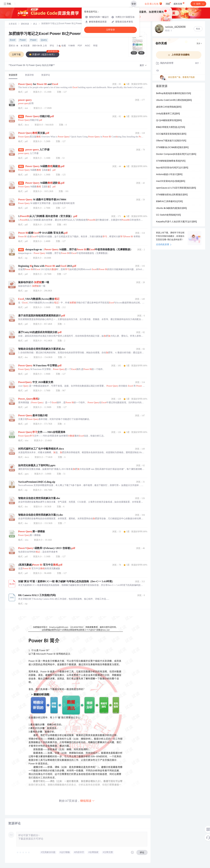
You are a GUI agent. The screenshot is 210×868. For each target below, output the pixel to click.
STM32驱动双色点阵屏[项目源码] (172, 195)
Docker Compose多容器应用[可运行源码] (176, 154)
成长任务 (179, 3)
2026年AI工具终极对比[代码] (169, 202)
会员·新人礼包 (153, 3)
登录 (134, 4)
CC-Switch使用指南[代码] (168, 215)
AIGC (88, 46)
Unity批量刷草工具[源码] (168, 114)
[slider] (23, 852)
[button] (143, 66)
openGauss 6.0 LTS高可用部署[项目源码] (176, 188)
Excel (13, 40)
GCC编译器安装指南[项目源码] (171, 134)
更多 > (199, 44)
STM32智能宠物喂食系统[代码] (171, 161)
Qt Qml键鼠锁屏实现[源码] (169, 121)
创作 (198, 4)
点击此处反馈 (164, 245)
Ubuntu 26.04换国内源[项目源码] (171, 208)
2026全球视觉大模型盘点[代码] (171, 127)
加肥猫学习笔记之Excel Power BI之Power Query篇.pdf (56, 34)
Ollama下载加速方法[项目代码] (171, 141)
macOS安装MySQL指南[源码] (171, 181)
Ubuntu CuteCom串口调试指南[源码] (174, 100)
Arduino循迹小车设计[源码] (169, 175)
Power (23, 40)
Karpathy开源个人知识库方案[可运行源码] (176, 222)
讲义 (35, 24)
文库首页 (13, 24)
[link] (13, 24)
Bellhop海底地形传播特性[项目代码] (173, 94)
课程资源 (25, 24)
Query (44, 40)
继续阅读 (87, 801)
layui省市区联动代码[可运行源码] (172, 168)
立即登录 (110, 30)
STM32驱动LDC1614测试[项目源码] (172, 148)
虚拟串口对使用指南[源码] (169, 107)
